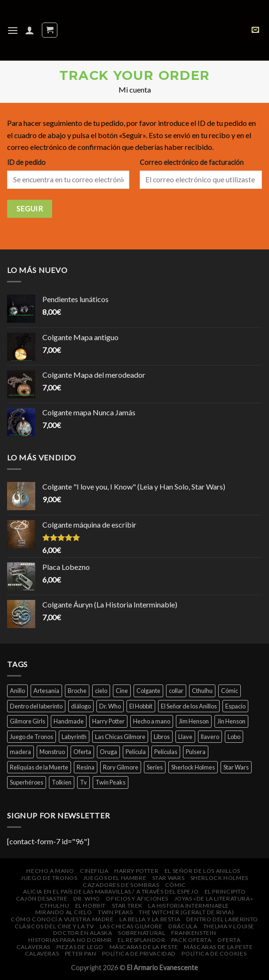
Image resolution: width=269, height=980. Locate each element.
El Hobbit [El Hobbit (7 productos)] (141, 706)
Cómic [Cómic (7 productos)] (229, 691)
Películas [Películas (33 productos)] (166, 752)
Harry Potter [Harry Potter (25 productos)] (108, 721)
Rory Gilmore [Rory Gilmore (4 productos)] (121, 767)
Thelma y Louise (229, 926)
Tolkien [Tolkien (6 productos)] (62, 782)
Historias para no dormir (70, 940)
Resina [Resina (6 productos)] (86, 767)
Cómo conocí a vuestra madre (62, 919)
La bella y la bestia (150, 919)
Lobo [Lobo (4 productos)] (234, 737)
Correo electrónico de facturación (192, 162)
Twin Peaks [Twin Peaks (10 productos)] (111, 782)
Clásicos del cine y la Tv (54, 926)
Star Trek (127, 906)
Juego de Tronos (49, 878)
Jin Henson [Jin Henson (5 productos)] (231, 721)
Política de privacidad (139, 953)
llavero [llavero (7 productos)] (210, 737)
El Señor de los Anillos (202, 871)
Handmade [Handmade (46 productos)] (69, 721)
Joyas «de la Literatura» (214, 898)
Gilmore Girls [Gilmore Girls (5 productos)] (28, 721)
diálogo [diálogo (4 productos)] (81, 706)
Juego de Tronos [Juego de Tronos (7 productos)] (32, 737)
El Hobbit (91, 906)
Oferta (229, 940)
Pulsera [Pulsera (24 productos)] (196, 752)
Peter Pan (81, 953)
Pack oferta (191, 940)
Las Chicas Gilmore (131, 926)
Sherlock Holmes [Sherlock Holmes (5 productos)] (193, 767)
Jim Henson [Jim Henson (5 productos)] (194, 721)
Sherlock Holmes (219, 878)
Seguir (30, 209)
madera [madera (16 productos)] (20, 752)
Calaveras (34, 947)
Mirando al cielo (64, 912)
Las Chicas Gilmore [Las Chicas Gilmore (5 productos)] (120, 737)
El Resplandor (141, 940)
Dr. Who (87, 898)
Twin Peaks (115, 912)
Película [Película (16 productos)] (136, 752)
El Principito (225, 891)
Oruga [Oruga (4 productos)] (108, 752)
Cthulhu (55, 906)
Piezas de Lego (80, 947)
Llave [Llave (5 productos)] (185, 737)
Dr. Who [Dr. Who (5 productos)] (110, 706)
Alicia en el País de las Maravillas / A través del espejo (111, 891)
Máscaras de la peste (144, 947)
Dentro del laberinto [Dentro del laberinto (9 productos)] (36, 706)
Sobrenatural (142, 933)
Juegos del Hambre (115, 878)
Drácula (183, 926)
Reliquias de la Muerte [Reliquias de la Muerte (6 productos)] (39, 767)
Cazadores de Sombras (121, 885)
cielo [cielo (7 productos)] (101, 691)
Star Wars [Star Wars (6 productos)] (236, 767)
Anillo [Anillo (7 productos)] (17, 691)
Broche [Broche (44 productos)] (77, 691)
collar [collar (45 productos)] (176, 691)
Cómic (176, 885)
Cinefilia (94, 871)
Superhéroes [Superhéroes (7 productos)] (27, 782)
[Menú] (13, 30)
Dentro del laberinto (222, 919)
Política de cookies (214, 953)
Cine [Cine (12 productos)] (122, 691)
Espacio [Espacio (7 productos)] (235, 706)
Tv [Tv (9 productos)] (83, 782)
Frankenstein (194, 933)
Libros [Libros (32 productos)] (162, 737)
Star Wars (169, 878)
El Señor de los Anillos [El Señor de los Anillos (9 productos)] (189, 706)
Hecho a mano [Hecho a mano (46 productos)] (152, 721)
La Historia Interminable (189, 906)
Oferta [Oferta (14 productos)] (82, 752)
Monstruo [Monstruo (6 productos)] (52, 752)
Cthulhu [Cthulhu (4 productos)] (202, 691)
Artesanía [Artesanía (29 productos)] (46, 691)
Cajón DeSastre (42, 898)
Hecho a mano (50, 871)
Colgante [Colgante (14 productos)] (148, 691)
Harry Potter (136, 871)
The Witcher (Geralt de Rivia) (186, 912)
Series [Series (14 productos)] (155, 767)
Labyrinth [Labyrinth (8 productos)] (74, 737)
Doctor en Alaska (83, 933)
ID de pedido (26, 162)
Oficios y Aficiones (137, 898)
